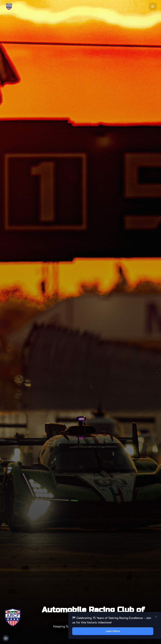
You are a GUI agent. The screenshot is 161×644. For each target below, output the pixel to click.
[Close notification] (156, 617)
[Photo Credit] (6, 638)
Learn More (113, 631)
